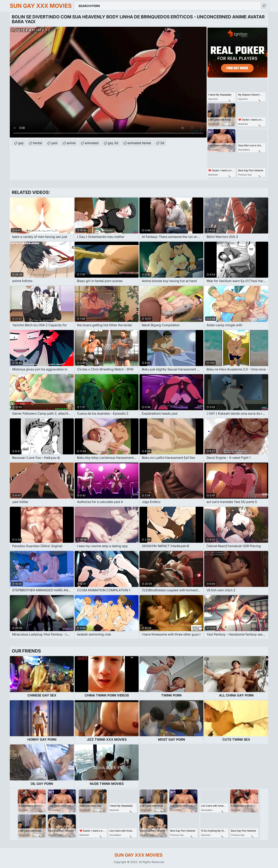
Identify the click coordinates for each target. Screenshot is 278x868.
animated (92, 143)
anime (71, 143)
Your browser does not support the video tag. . (108, 82)
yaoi (54, 143)
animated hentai (139, 143)
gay (21, 143)
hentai (37, 143)
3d (162, 143)
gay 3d (113, 143)
